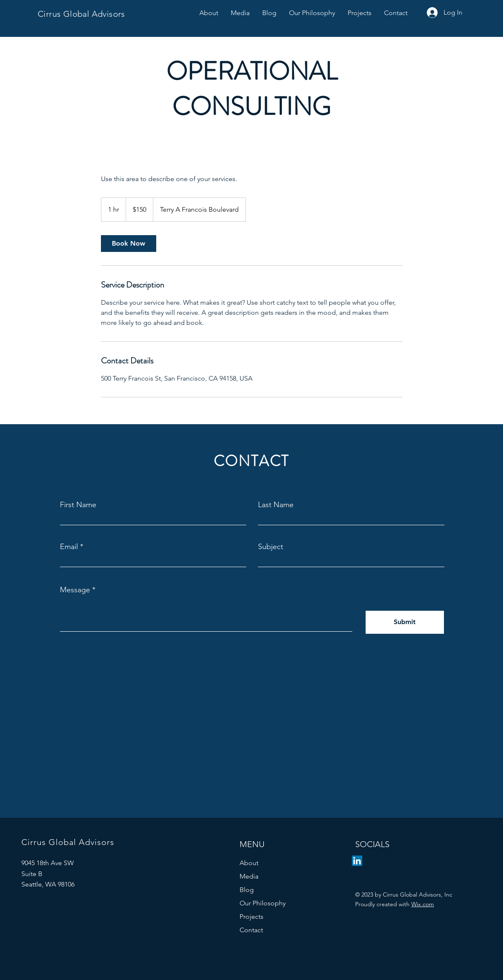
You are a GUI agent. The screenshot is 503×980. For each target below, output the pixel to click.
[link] (129, 244)
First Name (78, 505)
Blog (247, 890)
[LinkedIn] (357, 861)
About (249, 863)
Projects (251, 916)
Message (75, 590)
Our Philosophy (263, 903)
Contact (251, 930)
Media (249, 876)
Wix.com (423, 904)
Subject (271, 547)
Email (69, 547)
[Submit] (405, 622)
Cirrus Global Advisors (81, 14)
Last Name (276, 505)
